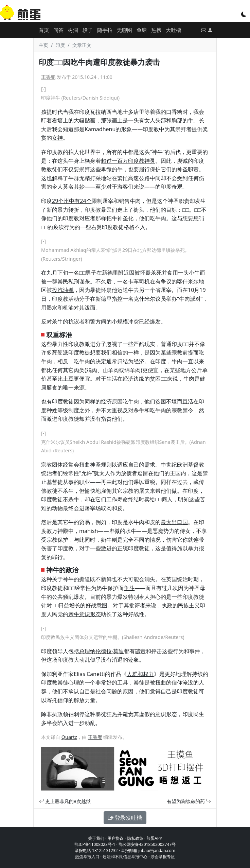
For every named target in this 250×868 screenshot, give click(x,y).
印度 (60, 45)
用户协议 (115, 838)
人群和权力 (140, 674)
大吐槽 (173, 30)
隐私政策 (135, 838)
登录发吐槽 (125, 818)
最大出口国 (174, 522)
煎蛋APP (154, 838)
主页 (43, 45)
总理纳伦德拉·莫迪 (102, 651)
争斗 (129, 588)
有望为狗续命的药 (189, 801)
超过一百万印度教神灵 (128, 161)
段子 (88, 30)
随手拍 (105, 30)
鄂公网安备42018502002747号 (147, 844)
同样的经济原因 (104, 401)
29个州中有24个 (72, 201)
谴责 (140, 651)
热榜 (156, 30)
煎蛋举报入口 (87, 857)
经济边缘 (133, 379)
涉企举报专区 (163, 857)
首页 (44, 30)
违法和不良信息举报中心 (125, 857)
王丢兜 (48, 77)
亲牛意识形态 (85, 614)
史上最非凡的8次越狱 (65, 801)
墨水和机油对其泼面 (71, 308)
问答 (58, 30)
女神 (57, 138)
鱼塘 (142, 30)
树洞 (73, 30)
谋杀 (85, 281)
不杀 (68, 499)
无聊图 (124, 30)
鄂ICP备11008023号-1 (95, 844)
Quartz (69, 737)
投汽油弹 (63, 290)
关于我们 (96, 838)
